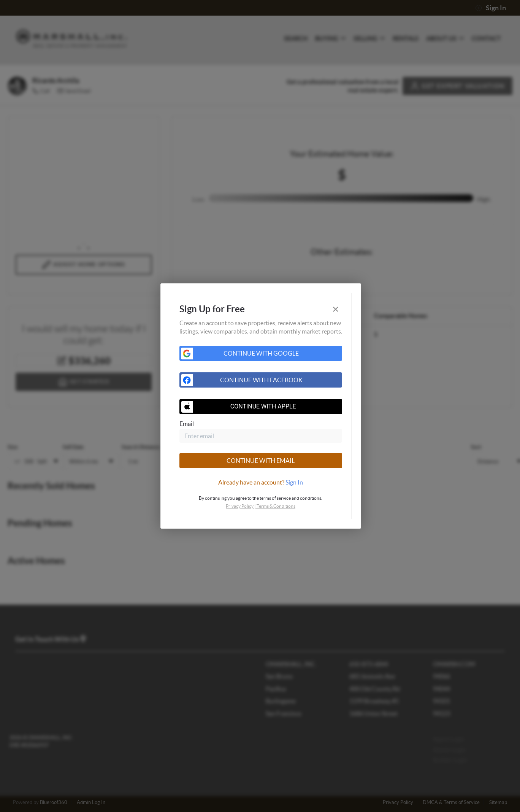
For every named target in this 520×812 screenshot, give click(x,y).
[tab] (261, 482)
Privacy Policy (240, 506)
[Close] (336, 309)
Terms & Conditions (276, 506)
